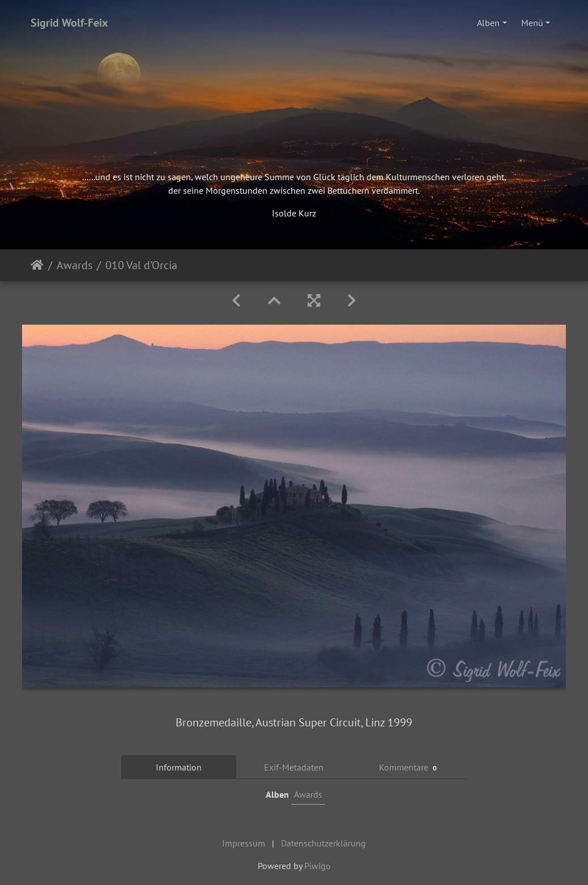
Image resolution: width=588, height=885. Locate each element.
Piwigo (318, 866)
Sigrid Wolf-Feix (69, 23)
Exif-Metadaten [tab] (294, 767)
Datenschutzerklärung (323, 843)
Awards (74, 265)
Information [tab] (179, 767)
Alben (488, 23)
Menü (532, 23)
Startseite (37, 265)
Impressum (244, 843)
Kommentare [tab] (410, 767)
